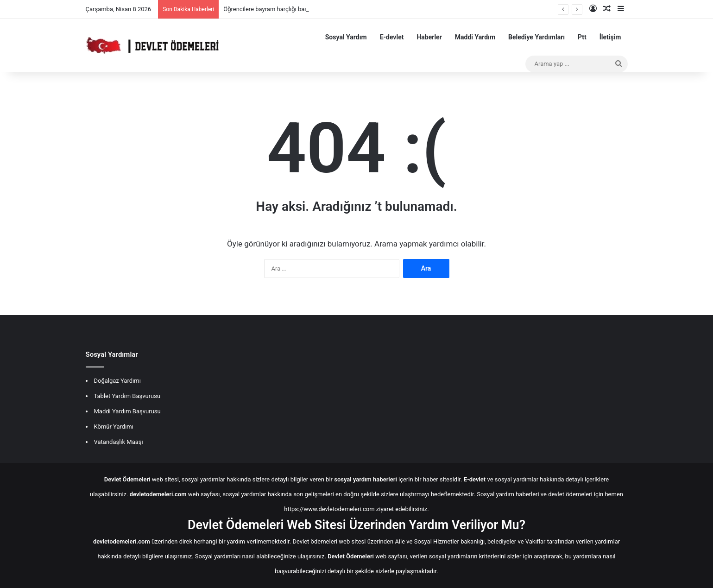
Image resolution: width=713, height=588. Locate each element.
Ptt (582, 37)
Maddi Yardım (475, 37)
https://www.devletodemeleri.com (329, 509)
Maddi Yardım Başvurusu (127, 411)
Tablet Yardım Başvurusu (127, 396)
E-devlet (392, 37)
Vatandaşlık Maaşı (119, 442)
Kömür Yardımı (114, 427)
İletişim (610, 37)
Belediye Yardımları (536, 37)
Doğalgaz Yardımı (117, 381)
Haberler (429, 37)
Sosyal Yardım (346, 37)
